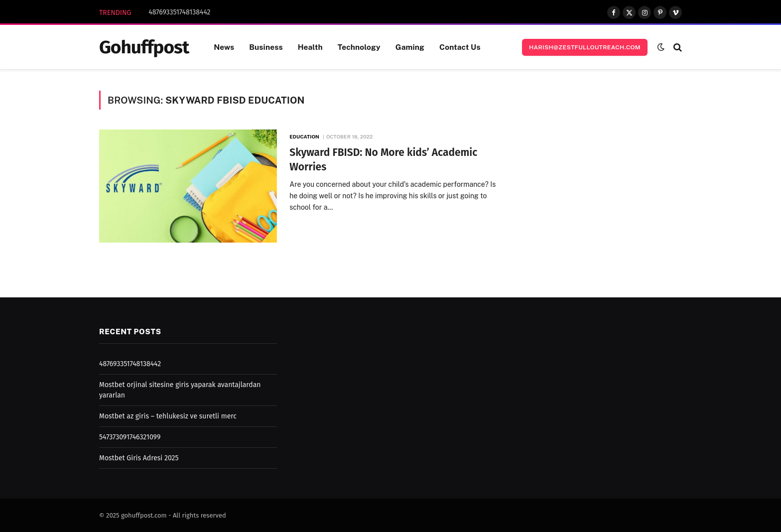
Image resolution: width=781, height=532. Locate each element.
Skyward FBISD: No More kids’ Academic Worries (383, 160)
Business (266, 47)
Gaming (410, 47)
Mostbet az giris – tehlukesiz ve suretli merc (168, 416)
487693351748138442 (179, 12)
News (224, 47)
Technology (359, 47)
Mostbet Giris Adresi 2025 (139, 458)
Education (304, 136)
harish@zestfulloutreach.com (585, 47)
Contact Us (460, 47)
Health (310, 47)
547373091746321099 (130, 437)
